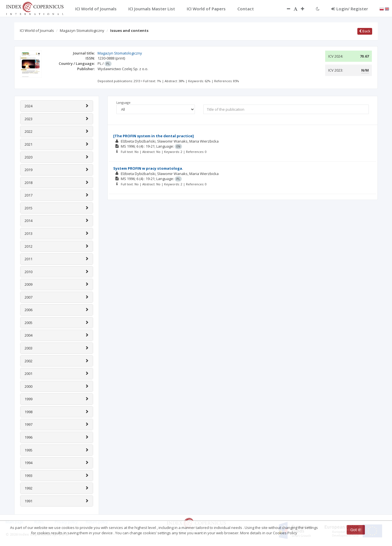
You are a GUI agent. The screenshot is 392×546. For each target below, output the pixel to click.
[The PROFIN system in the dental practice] (154, 136)
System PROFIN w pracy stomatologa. (148, 168)
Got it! (356, 530)
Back (365, 31)
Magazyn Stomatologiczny (82, 30)
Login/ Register (350, 9)
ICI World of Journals (37, 30)
